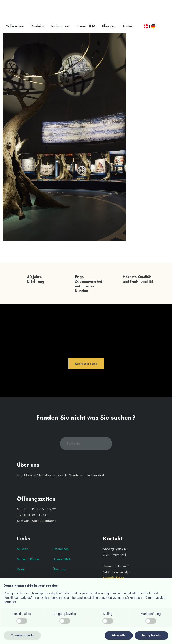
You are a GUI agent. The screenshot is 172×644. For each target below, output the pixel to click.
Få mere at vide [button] (22, 635)
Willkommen (15, 26)
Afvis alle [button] (119, 635)
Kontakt (128, 26)
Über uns (109, 26)
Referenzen (60, 26)
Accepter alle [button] (152, 635)
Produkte (38, 26)
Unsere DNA (86, 26)
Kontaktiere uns (86, 364)
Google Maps (114, 578)
